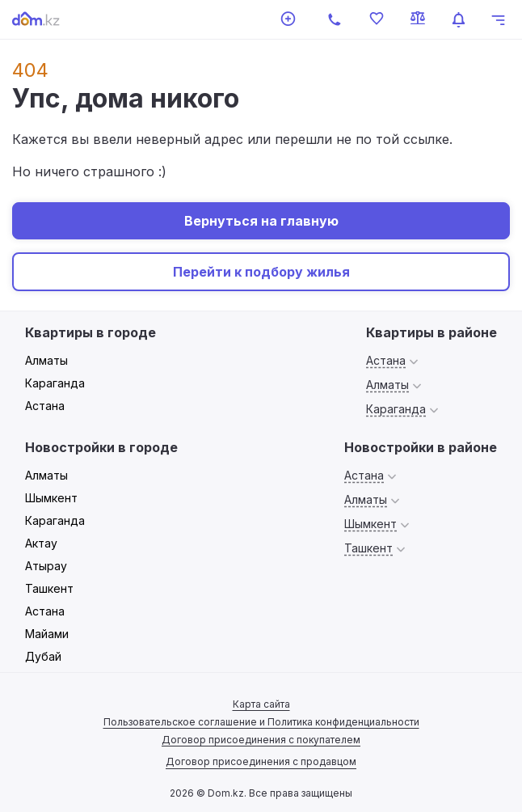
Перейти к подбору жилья (261, 272)
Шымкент (51, 498)
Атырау (46, 566)
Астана (45, 406)
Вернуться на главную (261, 221)
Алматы (46, 360)
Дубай (43, 656)
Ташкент (49, 588)
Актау (41, 543)
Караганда (55, 383)
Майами (47, 634)
